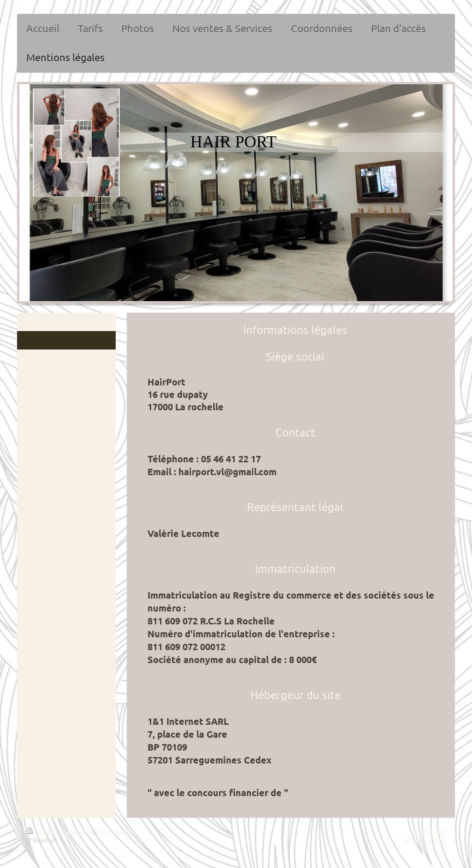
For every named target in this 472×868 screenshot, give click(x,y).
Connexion (430, 831)
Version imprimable (60, 831)
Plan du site (114, 831)
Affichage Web (424, 840)
